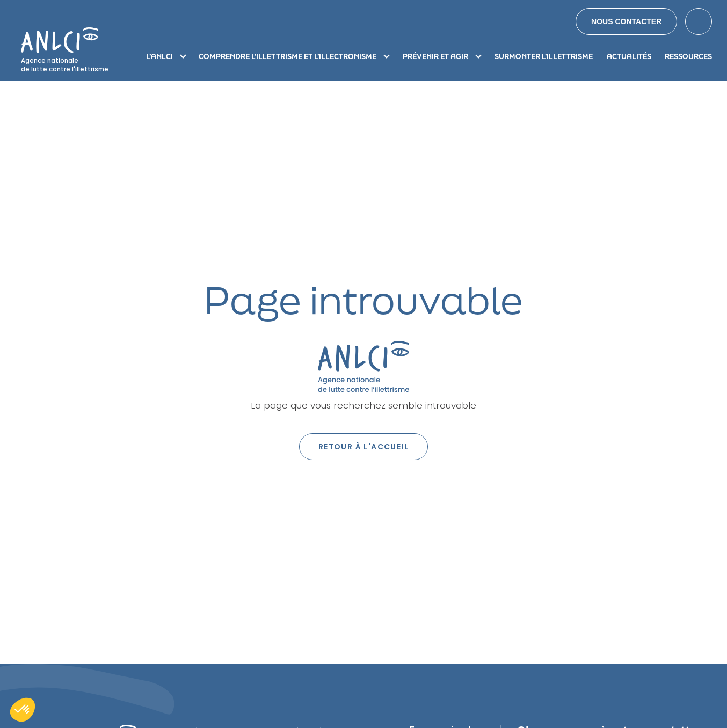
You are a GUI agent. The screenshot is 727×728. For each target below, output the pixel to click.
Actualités (629, 56)
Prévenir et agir (435, 56)
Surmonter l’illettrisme (544, 56)
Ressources (688, 56)
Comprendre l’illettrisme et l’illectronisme (288, 56)
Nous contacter (626, 21)
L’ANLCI (159, 56)
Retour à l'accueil (363, 447)
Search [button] (699, 21)
